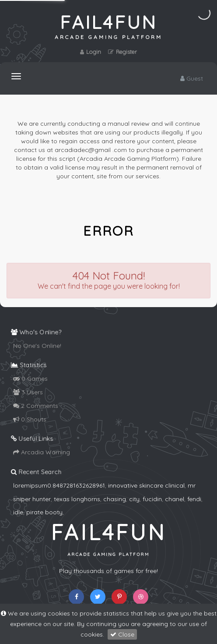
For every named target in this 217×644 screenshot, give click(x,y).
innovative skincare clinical (146, 485)
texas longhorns (77, 499)
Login (91, 52)
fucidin (152, 499)
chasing (115, 499)
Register (122, 52)
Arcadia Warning (42, 452)
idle (18, 512)
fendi (194, 499)
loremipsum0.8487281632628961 (59, 485)
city (134, 499)
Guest (192, 78)
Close (122, 634)
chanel (175, 499)
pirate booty (44, 512)
